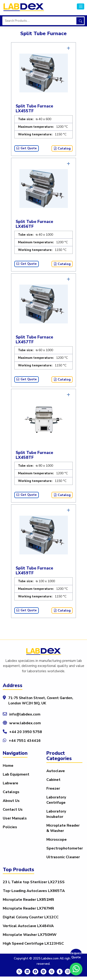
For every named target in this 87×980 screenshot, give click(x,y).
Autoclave (56, 771)
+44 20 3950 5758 (26, 732)
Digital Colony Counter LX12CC (31, 917)
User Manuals (15, 818)
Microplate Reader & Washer (63, 828)
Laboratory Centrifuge (56, 800)
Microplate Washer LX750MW (30, 935)
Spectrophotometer (65, 848)
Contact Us (13, 810)
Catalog (62, 148)
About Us (11, 801)
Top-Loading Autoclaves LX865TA (34, 891)
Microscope (57, 840)
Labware (10, 783)
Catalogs (11, 792)
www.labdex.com (25, 723)
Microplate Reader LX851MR (28, 900)
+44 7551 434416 (25, 741)
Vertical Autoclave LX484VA (28, 926)
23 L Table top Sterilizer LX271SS (34, 882)
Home (8, 766)
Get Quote (27, 148)
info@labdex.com (25, 714)
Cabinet (53, 780)
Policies (10, 827)
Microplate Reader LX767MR (28, 908)
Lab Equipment (16, 774)
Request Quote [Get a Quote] (76, 955)
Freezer (53, 788)
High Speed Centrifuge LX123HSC (33, 943)
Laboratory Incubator (56, 814)
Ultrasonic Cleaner (63, 857)
